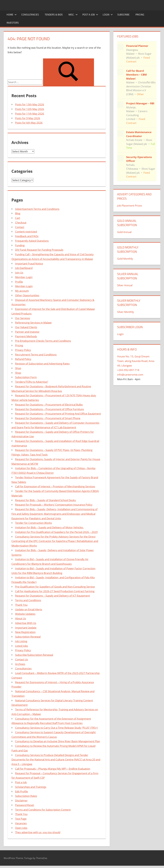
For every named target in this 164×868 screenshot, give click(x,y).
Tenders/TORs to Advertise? (32, 382)
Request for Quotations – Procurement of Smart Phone (48, 418)
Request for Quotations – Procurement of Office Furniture (50, 409)
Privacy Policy (23, 350)
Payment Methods (26, 336)
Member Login (24, 277)
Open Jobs (21, 828)
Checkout (21, 223)
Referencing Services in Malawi (33, 323)
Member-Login (24, 286)
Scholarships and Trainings (31, 787)
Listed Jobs (22, 646)
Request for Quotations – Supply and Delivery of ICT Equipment (52, 596)
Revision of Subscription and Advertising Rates (42, 364)
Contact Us (22, 659)
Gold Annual (124, 232)
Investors (13, 23)
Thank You (21, 605)
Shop (18, 368)
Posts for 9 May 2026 (28, 118)
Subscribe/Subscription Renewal (34, 655)
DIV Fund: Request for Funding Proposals (39, 250)
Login (108, 15)
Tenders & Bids (54, 15)
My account (22, 291)
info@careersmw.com (130, 375)
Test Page (21, 819)
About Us (21, 618)
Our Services (23, 318)
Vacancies (21, 823)
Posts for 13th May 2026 (30, 104)
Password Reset (25, 805)
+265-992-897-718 (128, 370)
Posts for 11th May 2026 (30, 114)
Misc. (73, 15)
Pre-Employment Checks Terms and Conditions (43, 341)
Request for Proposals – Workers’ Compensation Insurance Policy (54, 505)
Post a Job (90, 15)
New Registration (25, 632)
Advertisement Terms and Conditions (37, 209)
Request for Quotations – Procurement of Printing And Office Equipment (58, 414)
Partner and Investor (27, 332)
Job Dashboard (24, 268)
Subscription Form (26, 377)
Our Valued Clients (26, 327)
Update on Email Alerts (29, 609)
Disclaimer (21, 800)
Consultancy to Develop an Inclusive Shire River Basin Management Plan (58, 741)
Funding (20, 245)
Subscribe (123, 15)
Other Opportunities (27, 295)
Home (12, 15)
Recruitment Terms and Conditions (36, 355)
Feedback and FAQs (27, 236)
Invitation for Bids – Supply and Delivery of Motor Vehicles (49, 527)
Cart (18, 218)
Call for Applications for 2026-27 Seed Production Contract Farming (55, 591)
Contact (20, 227)
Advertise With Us (26, 623)
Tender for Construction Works (33, 523)
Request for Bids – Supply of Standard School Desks (45, 500)
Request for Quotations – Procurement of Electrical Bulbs (49, 405)
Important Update (26, 628)
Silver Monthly (126, 312)
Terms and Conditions (28, 600)
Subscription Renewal (28, 637)
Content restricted (26, 232)
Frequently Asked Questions (32, 241)
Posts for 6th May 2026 (29, 123)
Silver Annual (125, 285)
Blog (18, 213)
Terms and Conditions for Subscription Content (43, 810)
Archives (20, 664)
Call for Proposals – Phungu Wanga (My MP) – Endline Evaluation (53, 769)
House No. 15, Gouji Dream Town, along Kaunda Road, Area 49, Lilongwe (136, 361)
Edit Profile (22, 791)
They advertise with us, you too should (38, 832)
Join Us (19, 273)
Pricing (140, 15)
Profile (19, 282)
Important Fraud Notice (29, 264)
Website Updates (25, 614)
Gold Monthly (125, 259)
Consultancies (30, 15)
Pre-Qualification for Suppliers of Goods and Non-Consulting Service (55, 587)
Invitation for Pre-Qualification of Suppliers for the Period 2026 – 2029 (56, 532)
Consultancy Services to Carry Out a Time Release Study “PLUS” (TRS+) (56, 728)
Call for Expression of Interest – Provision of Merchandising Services (55, 486)
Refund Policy (23, 359)
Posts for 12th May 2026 (30, 109)
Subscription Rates (26, 796)
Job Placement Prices (130, 206)
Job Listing (21, 641)
